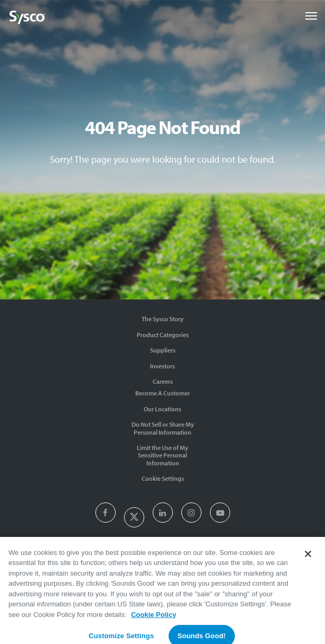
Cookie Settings (163, 478)
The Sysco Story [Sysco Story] (162, 319)
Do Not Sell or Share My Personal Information (163, 428)
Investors (162, 366)
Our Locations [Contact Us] (162, 409)
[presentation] (105, 513)
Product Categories (163, 335)
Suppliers (163, 350)
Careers (163, 381)
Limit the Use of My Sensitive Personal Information (162, 455)
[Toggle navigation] (311, 16)
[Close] (308, 558)
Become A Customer (162, 393)
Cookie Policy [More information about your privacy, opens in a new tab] (153, 618)
